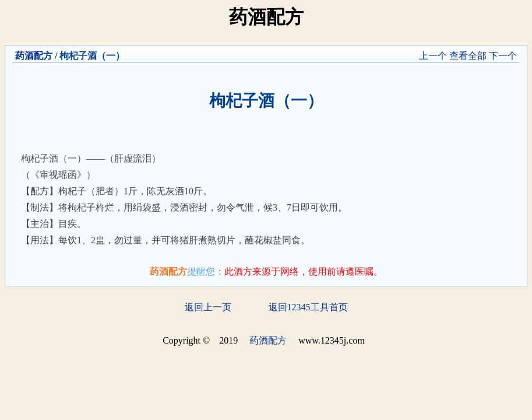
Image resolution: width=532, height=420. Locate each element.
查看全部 (468, 56)
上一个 (433, 56)
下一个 (503, 56)
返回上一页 (208, 307)
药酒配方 (34, 56)
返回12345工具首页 (308, 307)
